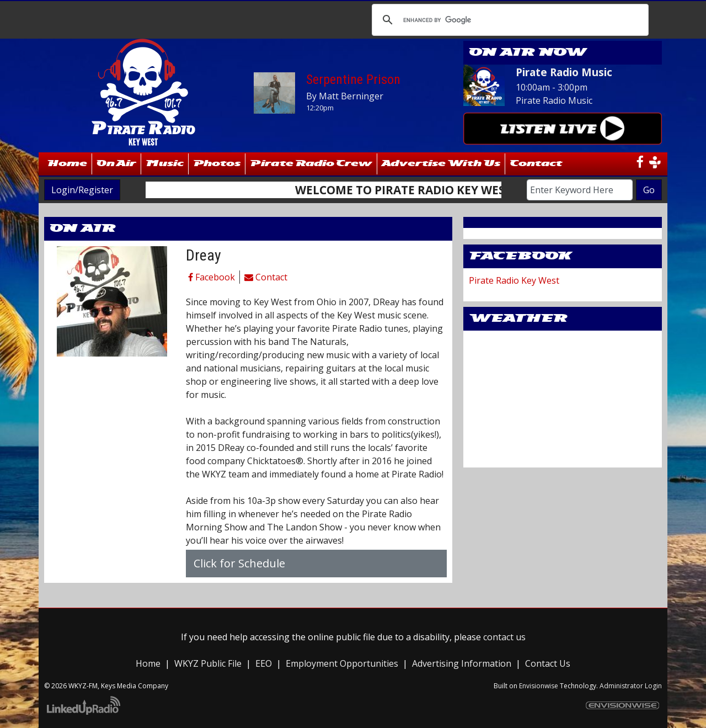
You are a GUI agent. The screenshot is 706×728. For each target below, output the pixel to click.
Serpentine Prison (353, 79)
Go (649, 190)
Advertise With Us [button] (441, 164)
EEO (264, 663)
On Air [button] (116, 164)
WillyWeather (563, 456)
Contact (266, 277)
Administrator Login (631, 686)
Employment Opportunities (342, 663)
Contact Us (548, 663)
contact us (504, 637)
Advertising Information (462, 663)
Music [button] (165, 164)
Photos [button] (217, 164)
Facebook (212, 277)
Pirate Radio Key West (514, 280)
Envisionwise (539, 686)
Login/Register (82, 190)
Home (68, 164)
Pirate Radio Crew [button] (311, 164)
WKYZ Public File (208, 663)
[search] (509, 20)
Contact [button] (536, 164)
